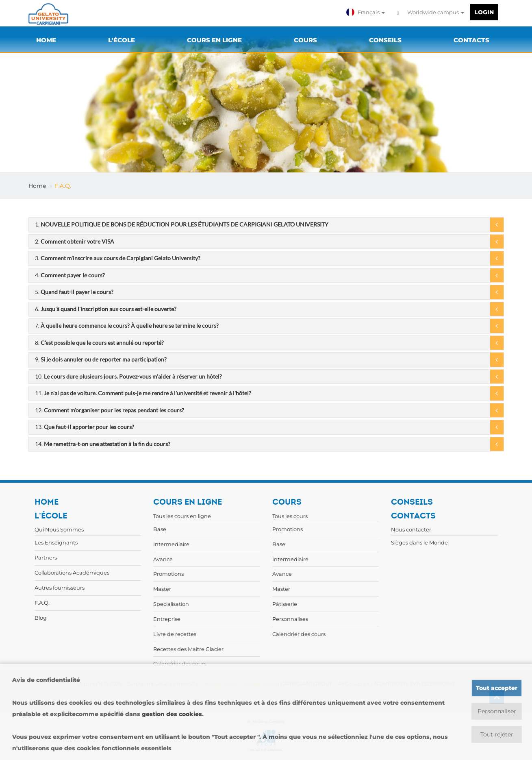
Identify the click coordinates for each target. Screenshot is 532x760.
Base (160, 529)
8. (99, 343)
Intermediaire (171, 544)
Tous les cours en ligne (182, 516)
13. (85, 427)
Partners (46, 557)
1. (182, 224)
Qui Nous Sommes (59, 529)
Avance (163, 559)
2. (75, 241)
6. (106, 309)
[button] (367, 12)
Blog (41, 618)
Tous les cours (290, 516)
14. (103, 444)
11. (143, 393)
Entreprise (167, 619)
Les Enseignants (56, 542)
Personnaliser (497, 711)
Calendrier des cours (299, 634)
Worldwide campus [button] (431, 12)
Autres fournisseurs (60, 588)
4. (70, 275)
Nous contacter (411, 529)
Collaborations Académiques (72, 573)
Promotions (168, 574)
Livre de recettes (175, 634)
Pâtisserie (285, 604)
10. (128, 376)
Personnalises (290, 619)
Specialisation (171, 604)
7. (127, 326)
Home (37, 186)
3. (118, 258)
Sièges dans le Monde (419, 542)
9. (101, 359)
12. (110, 410)
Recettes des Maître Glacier (188, 649)
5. (74, 292)
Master (162, 589)
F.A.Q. (63, 186)
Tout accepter (497, 688)
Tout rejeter (497, 734)
